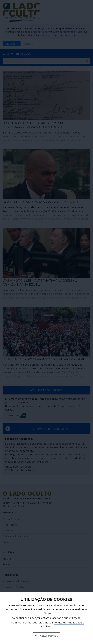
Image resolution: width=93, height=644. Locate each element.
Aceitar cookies (46, 636)
